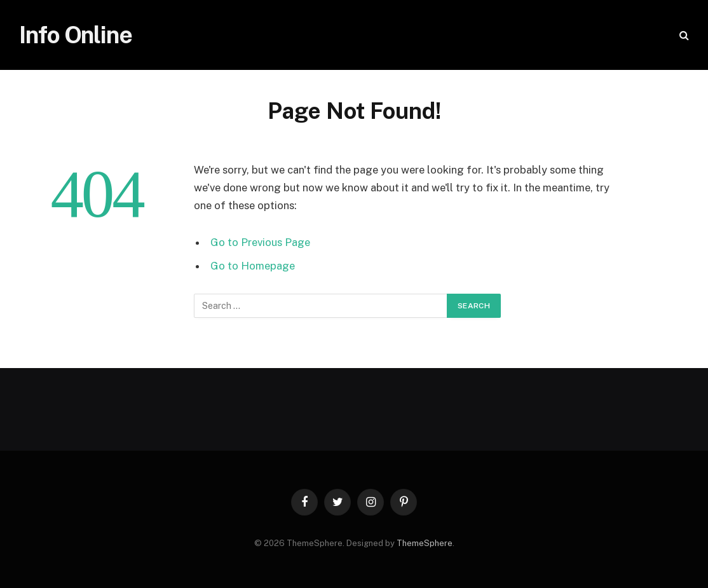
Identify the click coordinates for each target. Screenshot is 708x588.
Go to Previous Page (260, 242)
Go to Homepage (253, 266)
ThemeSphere (425, 543)
